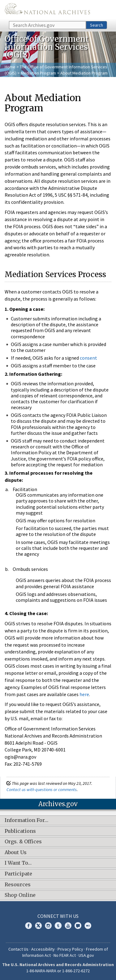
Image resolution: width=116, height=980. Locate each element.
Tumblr (58, 926)
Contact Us (18, 949)
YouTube (68, 926)
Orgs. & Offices (23, 842)
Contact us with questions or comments (42, 790)
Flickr (88, 926)
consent (88, 358)
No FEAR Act (65, 955)
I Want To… (18, 863)
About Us (16, 853)
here (84, 694)
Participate (18, 874)
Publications (20, 831)
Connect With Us (58, 916)
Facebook (28, 926)
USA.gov (86, 955)
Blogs (78, 926)
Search (97, 25)
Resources (18, 885)
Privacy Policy (70, 949)
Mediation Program (38, 73)
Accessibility (43, 949)
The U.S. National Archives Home (47, 10)
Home (10, 67)
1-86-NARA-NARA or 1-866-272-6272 (58, 971)
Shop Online (20, 895)
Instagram (48, 926)
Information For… (26, 820)
